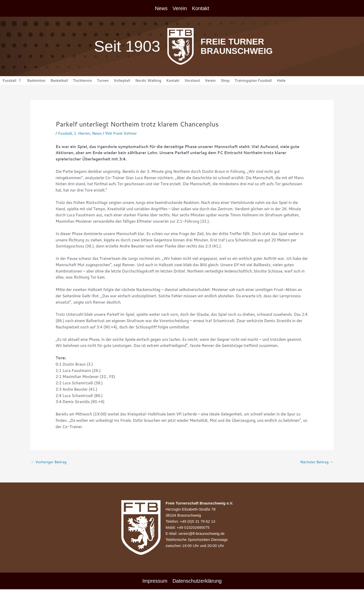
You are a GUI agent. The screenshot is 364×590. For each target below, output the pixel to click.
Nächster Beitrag (316, 463)
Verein (180, 8)
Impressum (155, 582)
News (161, 8)
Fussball (65, 133)
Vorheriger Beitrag (50, 463)
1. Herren (83, 133)
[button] (13, 81)
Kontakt (200, 8)
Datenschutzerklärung (197, 582)
